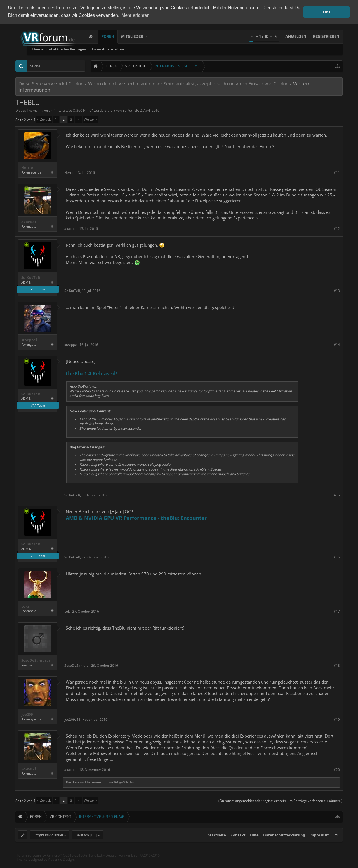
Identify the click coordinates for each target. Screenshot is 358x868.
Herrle (27, 168)
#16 (337, 557)
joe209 (27, 714)
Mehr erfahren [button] (136, 15)
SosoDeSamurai (36, 660)
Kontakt (238, 845)
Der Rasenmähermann (83, 782)
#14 (337, 345)
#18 (337, 665)
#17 (337, 611)
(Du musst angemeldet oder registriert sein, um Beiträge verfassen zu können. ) (281, 801)
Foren (113, 37)
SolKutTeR (130, 110)
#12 (337, 229)
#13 (337, 291)
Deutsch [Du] (86, 845)
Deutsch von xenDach (133, 865)
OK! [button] (326, 12)
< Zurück (44, 119)
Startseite (217, 845)
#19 (337, 720)
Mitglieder (138, 37)
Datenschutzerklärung (284, 845)
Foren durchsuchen (172, 49)
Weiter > (90, 119)
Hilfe (254, 845)
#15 (337, 495)
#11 (337, 173)
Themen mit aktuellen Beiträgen (123, 49)
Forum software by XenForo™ (60, 865)
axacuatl (29, 222)
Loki (25, 606)
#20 (337, 770)
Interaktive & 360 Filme (74, 110)
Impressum (320, 845)
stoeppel (29, 340)
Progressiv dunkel (48, 845)
